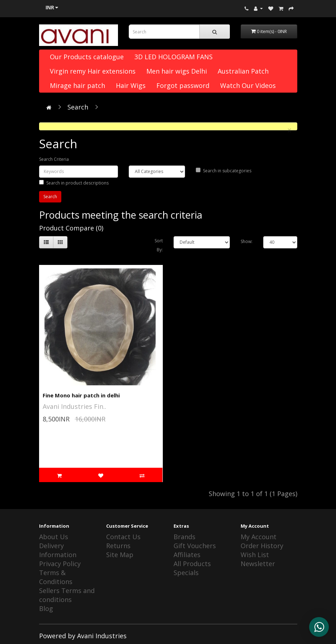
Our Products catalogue (87, 57)
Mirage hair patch (77, 85)
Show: (247, 241)
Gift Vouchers (195, 546)
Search (78, 107)
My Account (259, 537)
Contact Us (123, 537)
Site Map (120, 555)
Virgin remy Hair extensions (93, 71)
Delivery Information (58, 550)
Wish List (255, 555)
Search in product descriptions (74, 183)
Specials (186, 573)
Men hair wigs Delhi (177, 71)
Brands (184, 537)
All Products (192, 564)
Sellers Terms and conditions (67, 595)
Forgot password (183, 85)
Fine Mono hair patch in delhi (81, 395)
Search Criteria (54, 159)
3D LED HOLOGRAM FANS (174, 57)
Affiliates (187, 555)
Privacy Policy (60, 564)
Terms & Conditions (56, 577)
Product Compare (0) (71, 228)
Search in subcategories (224, 171)
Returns (118, 546)
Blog (46, 608)
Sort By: (159, 245)
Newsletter (258, 564)
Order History (262, 546)
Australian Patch (243, 71)
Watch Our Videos (248, 85)
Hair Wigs (131, 85)
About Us (54, 537)
